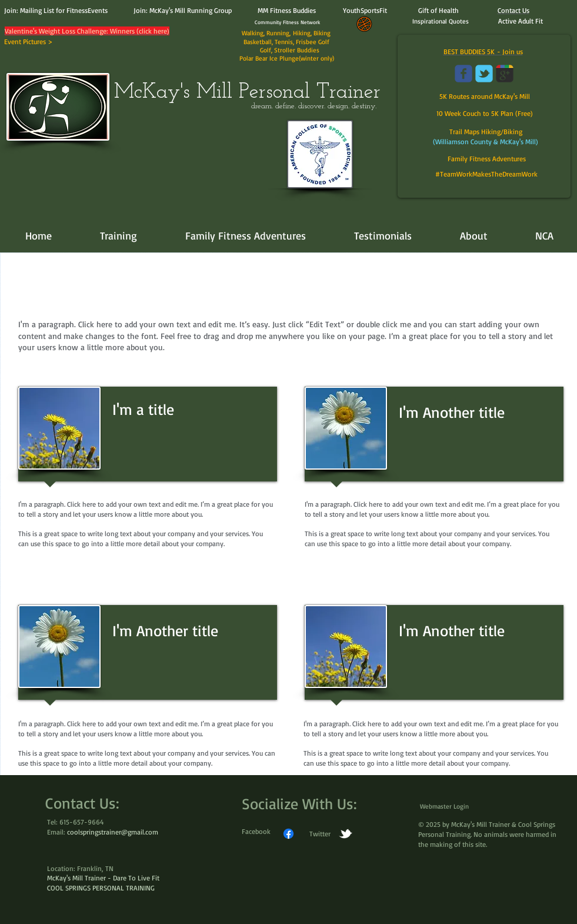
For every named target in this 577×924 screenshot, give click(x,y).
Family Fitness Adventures (487, 159)
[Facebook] (288, 834)
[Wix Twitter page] (484, 74)
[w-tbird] (346, 834)
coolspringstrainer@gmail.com (113, 832)
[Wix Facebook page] (463, 74)
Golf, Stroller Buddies (289, 50)
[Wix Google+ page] (505, 74)
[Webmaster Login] (445, 807)
